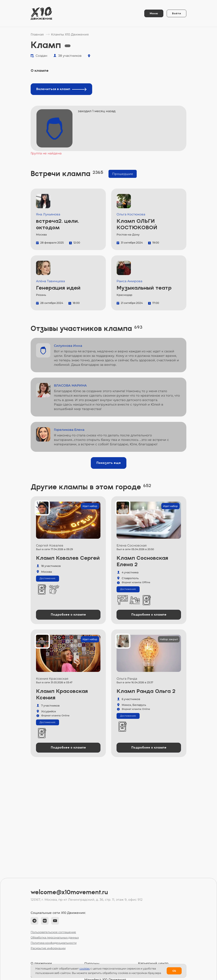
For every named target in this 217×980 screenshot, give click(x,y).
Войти (177, 13)
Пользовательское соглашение (53, 932)
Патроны (92, 963)
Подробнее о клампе (68, 615)
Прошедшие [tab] (123, 174)
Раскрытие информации (48, 948)
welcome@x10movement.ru (69, 892)
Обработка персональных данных (55, 937)
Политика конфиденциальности (54, 943)
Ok (174, 971)
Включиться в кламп (61, 89)
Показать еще (109, 463)
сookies (85, 968)
